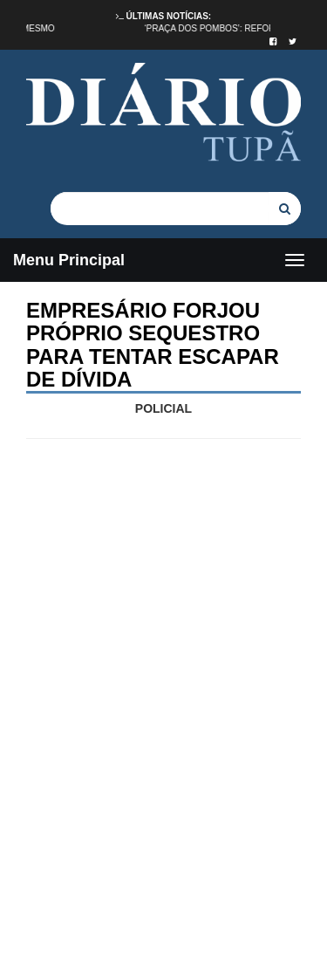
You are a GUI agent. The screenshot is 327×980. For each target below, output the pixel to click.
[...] (160, 208)
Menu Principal (69, 260)
